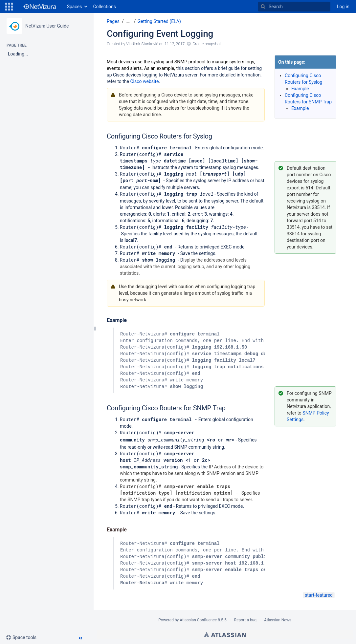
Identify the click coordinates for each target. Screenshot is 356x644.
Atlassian (225, 633)
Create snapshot (207, 44)
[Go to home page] (39, 7)
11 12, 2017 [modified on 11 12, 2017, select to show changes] (175, 44)
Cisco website (144, 81)
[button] (9, 7)
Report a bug (245, 619)
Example (300, 89)
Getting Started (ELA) (159, 21)
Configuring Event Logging (160, 34)
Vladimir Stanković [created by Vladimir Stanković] (142, 44)
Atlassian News (278, 619)
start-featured (319, 594)
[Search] (263, 7)
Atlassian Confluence (198, 619)
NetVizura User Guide (47, 26)
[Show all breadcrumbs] (128, 21)
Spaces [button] (75, 7)
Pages (113, 21)
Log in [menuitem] (343, 7)
